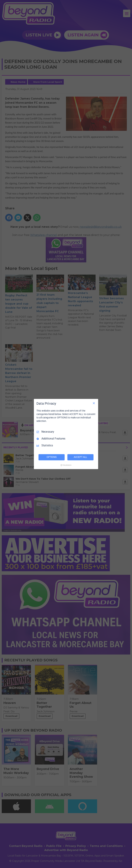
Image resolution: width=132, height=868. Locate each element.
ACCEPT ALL (81, 457)
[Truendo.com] (66, 465)
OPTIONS (52, 457)
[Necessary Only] (94, 403)
